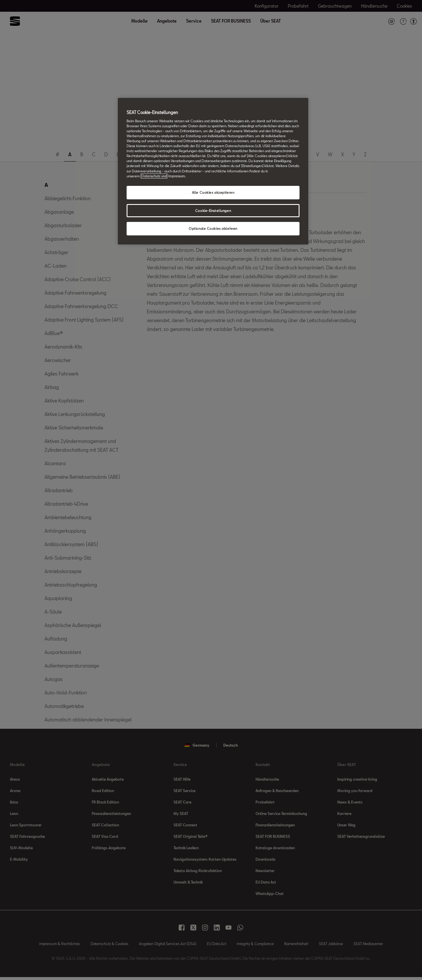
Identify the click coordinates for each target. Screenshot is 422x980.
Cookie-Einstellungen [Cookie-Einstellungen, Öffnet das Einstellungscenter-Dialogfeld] (213, 211)
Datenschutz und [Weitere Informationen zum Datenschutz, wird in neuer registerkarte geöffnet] (154, 176)
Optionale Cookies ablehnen (213, 229)
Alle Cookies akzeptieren (213, 192)
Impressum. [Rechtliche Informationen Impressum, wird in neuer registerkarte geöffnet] (177, 176)
